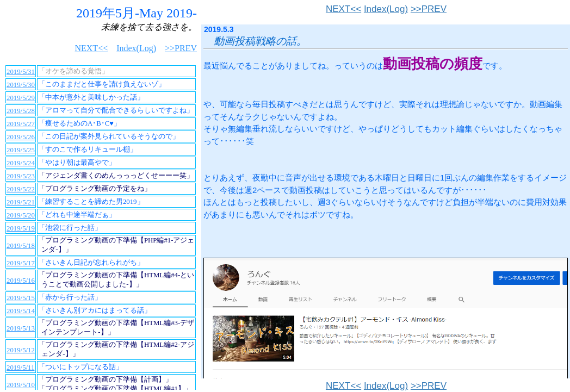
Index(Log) (386, 9)
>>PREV (429, 9)
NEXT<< (343, 9)
